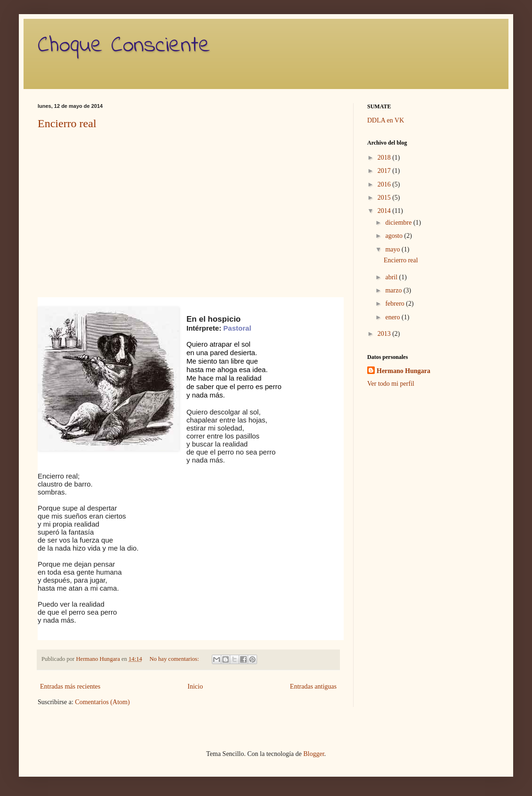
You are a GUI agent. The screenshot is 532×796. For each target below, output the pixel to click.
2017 (385, 171)
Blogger (314, 754)
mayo (393, 249)
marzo (394, 290)
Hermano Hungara (403, 371)
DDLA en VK (386, 120)
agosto (395, 236)
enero (393, 317)
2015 (385, 198)
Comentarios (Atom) (102, 702)
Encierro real (67, 123)
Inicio (195, 686)
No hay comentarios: (175, 659)
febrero (395, 304)
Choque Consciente (124, 46)
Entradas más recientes (70, 686)
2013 (385, 334)
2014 (385, 211)
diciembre (399, 223)
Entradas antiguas (313, 686)
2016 (385, 184)
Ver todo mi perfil (391, 384)
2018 (385, 158)
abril (392, 277)
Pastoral (237, 328)
